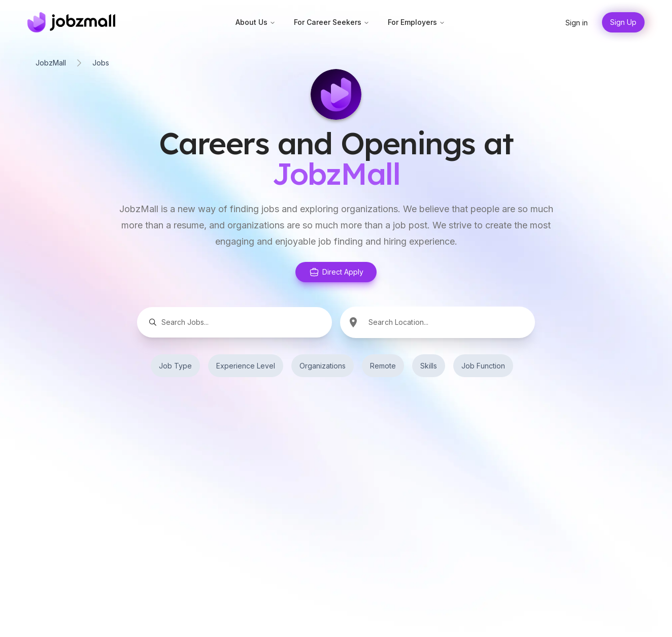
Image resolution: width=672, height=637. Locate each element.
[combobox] (451, 322)
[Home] (71, 22)
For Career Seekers (332, 22)
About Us (256, 22)
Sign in (577, 23)
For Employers (416, 22)
